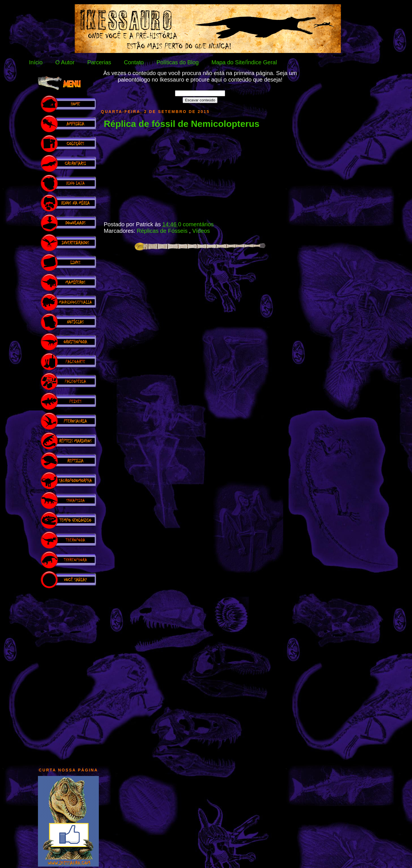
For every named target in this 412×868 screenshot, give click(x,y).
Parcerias (99, 62)
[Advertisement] (69, 675)
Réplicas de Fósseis (163, 231)
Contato (134, 62)
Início (36, 62)
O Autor (65, 62)
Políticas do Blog (178, 62)
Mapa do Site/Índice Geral (244, 62)
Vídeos (201, 231)
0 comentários (196, 224)
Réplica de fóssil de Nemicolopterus (182, 124)
